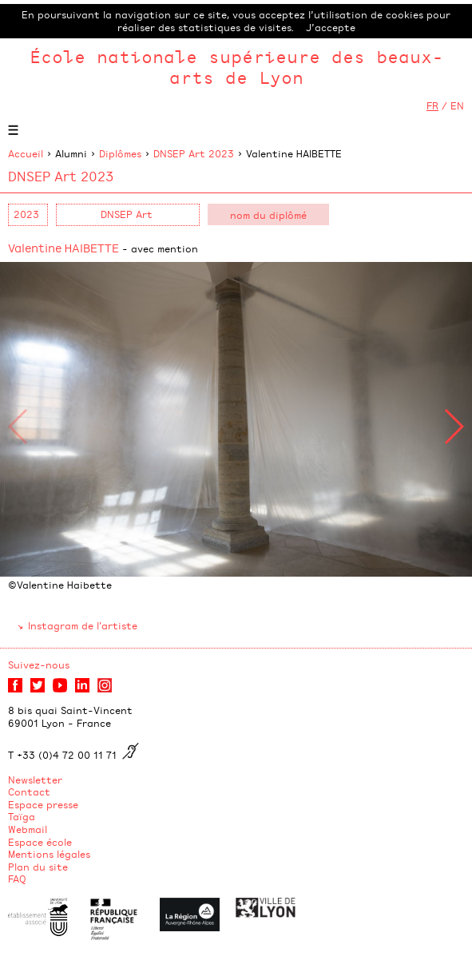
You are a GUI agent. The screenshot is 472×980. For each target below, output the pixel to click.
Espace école (40, 842)
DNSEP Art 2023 (194, 153)
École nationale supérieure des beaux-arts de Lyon (236, 67)
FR (432, 105)
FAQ (17, 879)
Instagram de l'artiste (83, 625)
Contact (29, 792)
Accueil (26, 153)
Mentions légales (49, 854)
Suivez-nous (39, 665)
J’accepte (331, 27)
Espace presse (43, 804)
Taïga (22, 816)
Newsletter (35, 780)
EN (457, 105)
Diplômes (120, 153)
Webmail (28, 829)
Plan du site (38, 867)
